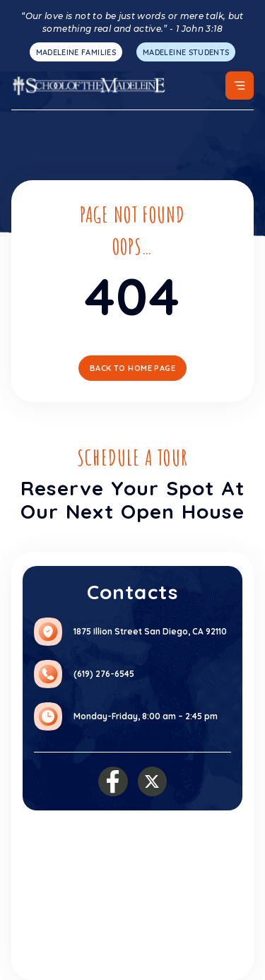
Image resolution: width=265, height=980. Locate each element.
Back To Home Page (132, 368)
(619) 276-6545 (104, 674)
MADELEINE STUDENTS (186, 52)
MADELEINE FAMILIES (76, 52)
